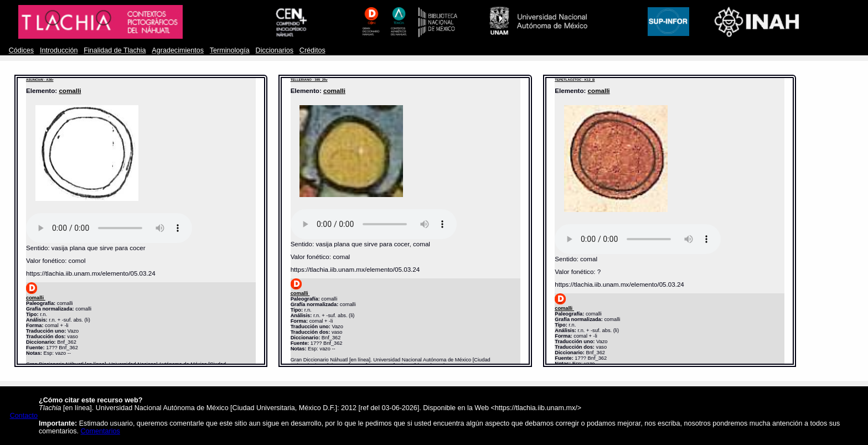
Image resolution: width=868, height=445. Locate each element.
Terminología (230, 50)
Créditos (312, 50)
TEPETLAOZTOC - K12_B (575, 80)
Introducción (59, 50)
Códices (21, 50)
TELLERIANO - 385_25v (309, 80)
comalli (70, 90)
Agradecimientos (178, 50)
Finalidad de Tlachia (115, 50)
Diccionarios (275, 50)
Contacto (24, 416)
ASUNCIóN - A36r (40, 80)
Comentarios (100, 431)
